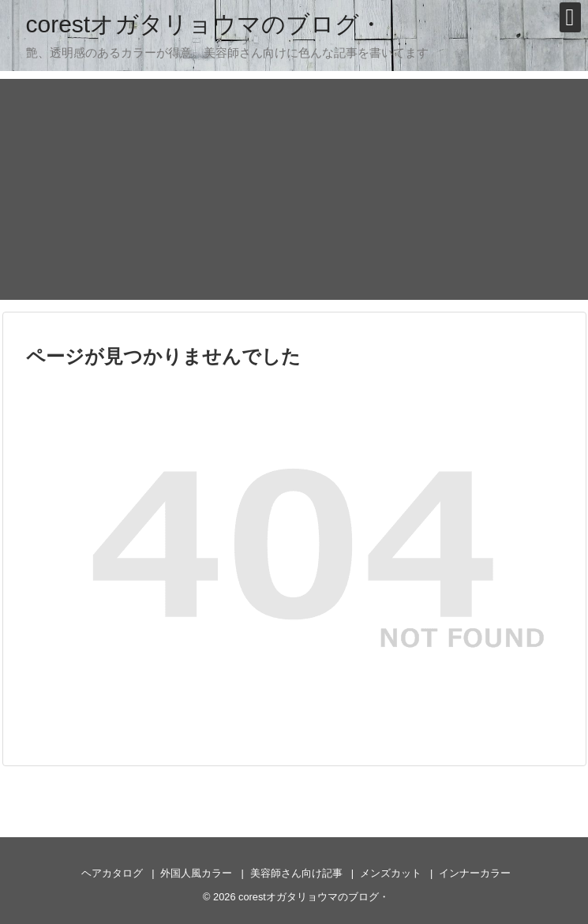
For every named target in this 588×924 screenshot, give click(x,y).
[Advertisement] (294, 189)
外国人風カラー (196, 873)
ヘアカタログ (112, 873)
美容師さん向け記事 (296, 873)
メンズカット (391, 873)
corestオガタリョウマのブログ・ (205, 24)
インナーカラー (475, 873)
